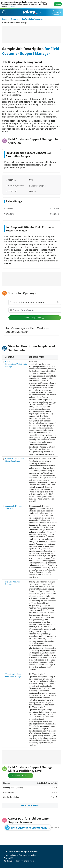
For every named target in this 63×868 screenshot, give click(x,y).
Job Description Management (33, 19)
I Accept (58, 4)
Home (4, 19)
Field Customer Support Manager (31, 828)
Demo (56, 12)
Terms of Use (9, 858)
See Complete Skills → (17, 775)
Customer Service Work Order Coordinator (15, 460)
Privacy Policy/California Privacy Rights (20, 855)
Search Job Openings (34, 318)
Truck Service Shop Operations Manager (13, 675)
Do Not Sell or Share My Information (19, 861)
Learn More (13, 6)
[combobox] (35, 302)
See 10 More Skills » (30, 805)
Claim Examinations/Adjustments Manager (16, 364)
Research (14, 19)
